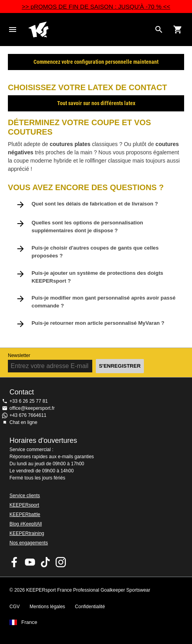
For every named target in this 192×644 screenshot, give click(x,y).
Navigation (13, 30)
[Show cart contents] (178, 30)
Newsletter (19, 355)
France (29, 622)
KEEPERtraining (27, 533)
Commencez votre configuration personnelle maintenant (96, 62)
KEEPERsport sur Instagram (61, 562)
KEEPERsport (24, 505)
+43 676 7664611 (28, 415)
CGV (15, 607)
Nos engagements (29, 543)
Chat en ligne (23, 422)
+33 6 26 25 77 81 (29, 401)
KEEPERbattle (25, 514)
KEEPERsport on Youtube (30, 562)
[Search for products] (159, 30)
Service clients (25, 496)
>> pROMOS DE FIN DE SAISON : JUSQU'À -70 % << (96, 6)
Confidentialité (90, 607)
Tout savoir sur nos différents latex (96, 103)
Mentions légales (47, 607)
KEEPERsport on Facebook (15, 562)
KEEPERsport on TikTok (45, 562)
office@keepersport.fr (32, 408)
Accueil (90, 30)
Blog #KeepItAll (26, 524)
